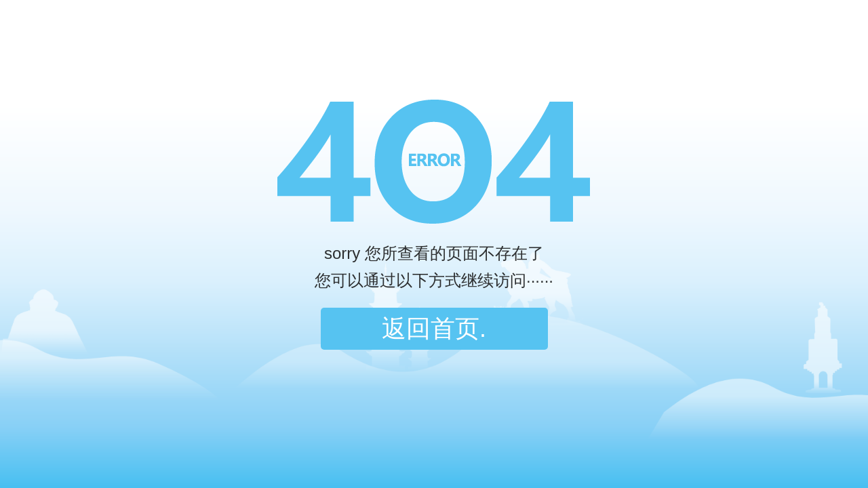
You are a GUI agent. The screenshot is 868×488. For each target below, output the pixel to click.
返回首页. (434, 328)
